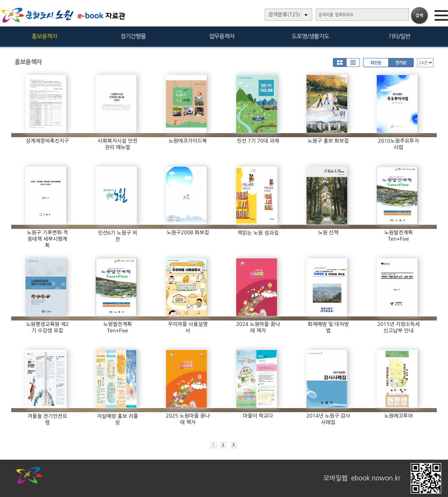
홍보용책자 (44, 36)
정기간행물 (133, 36)
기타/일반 (399, 36)
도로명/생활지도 (311, 36)
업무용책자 (222, 36)
